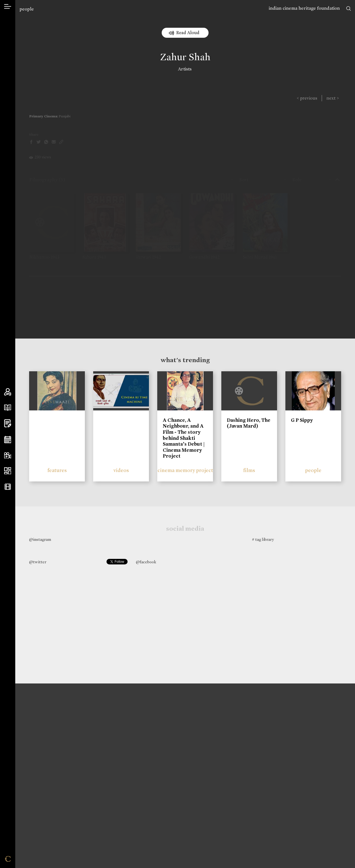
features (57, 470)
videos (121, 470)
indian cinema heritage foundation (304, 8)
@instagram (40, 539)
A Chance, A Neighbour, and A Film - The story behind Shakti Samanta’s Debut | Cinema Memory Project (184, 438)
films (249, 470)
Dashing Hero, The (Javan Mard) (249, 423)
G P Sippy (302, 420)
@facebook (146, 562)
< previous (307, 98)
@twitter (38, 562)
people (27, 9)
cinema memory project (185, 470)
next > (333, 98)
